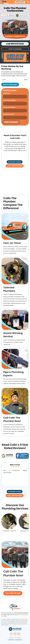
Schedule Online (15, 162)
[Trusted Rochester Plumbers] (8, 15)
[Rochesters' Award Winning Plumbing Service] (22, 15)
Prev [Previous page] (4, 80)
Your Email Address (10, 107)
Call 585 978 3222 (15, 44)
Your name (7, 93)
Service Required (9, 114)
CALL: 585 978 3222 (15, 166)
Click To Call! (20, 2)
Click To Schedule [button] (15, 49)
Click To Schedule (11, 122)
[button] (28, 2)
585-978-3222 (21, 615)
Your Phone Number (9, 100)
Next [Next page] (26, 80)
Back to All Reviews (10, 85)
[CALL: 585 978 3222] (15, 569)
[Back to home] (5, 2)
